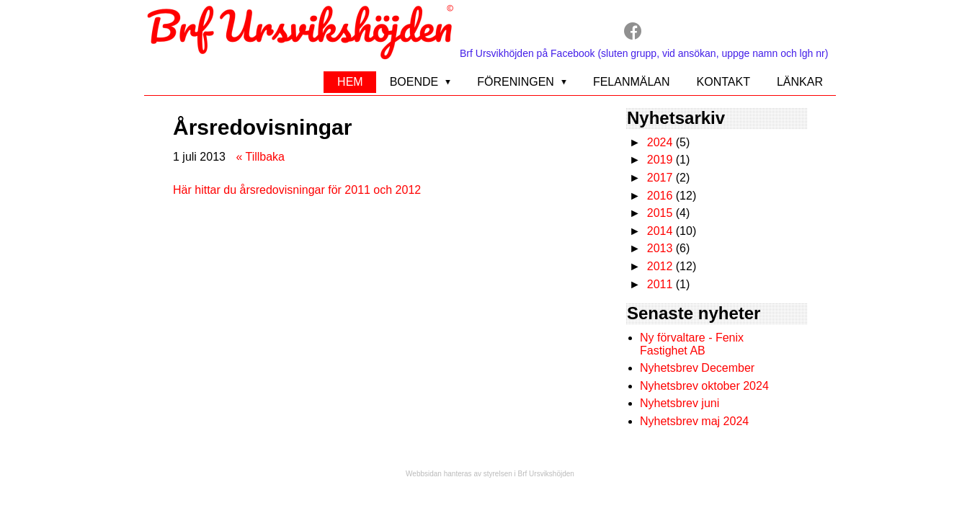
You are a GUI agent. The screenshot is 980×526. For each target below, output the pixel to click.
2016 (660, 196)
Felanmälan (632, 82)
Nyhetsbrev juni (680, 403)
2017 (660, 178)
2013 (660, 248)
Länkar (800, 82)
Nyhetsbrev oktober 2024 (704, 386)
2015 (660, 213)
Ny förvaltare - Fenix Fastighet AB (692, 344)
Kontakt (723, 82)
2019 (660, 160)
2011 (660, 284)
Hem (350, 82)
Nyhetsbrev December (697, 368)
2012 (660, 266)
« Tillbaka (260, 157)
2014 (660, 231)
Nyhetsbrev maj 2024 (694, 421)
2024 (660, 142)
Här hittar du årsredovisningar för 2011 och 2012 (297, 190)
